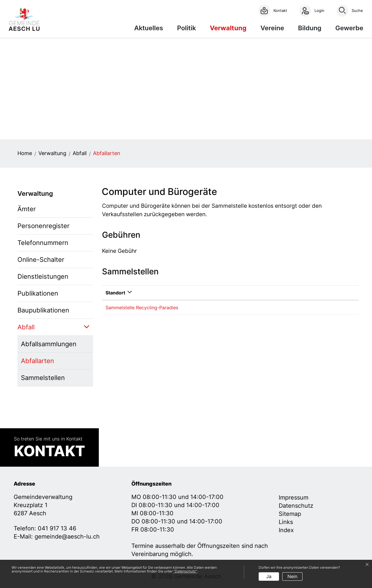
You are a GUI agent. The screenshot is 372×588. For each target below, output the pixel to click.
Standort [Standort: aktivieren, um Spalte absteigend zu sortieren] (115, 293)
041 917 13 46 (57, 528)
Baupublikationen (43, 310)
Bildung (310, 28)
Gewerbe (349, 28)
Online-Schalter (41, 260)
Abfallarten (40, 363)
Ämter (27, 209)
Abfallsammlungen (49, 344)
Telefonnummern (43, 243)
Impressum (294, 498)
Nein (292, 576)
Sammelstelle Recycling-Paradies (142, 308)
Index (286, 530)
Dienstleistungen (43, 276)
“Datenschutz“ (185, 571)
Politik (186, 28)
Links (286, 522)
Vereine (272, 28)
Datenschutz (296, 506)
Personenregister (43, 226)
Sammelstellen (43, 378)
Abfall (26, 327)
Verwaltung (228, 28)
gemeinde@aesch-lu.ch (67, 537)
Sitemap (290, 514)
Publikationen (38, 293)
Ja (269, 576)
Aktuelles (149, 28)
